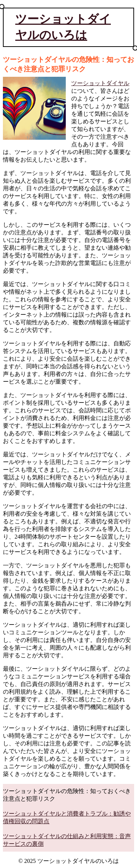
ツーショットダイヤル (100, 83)
